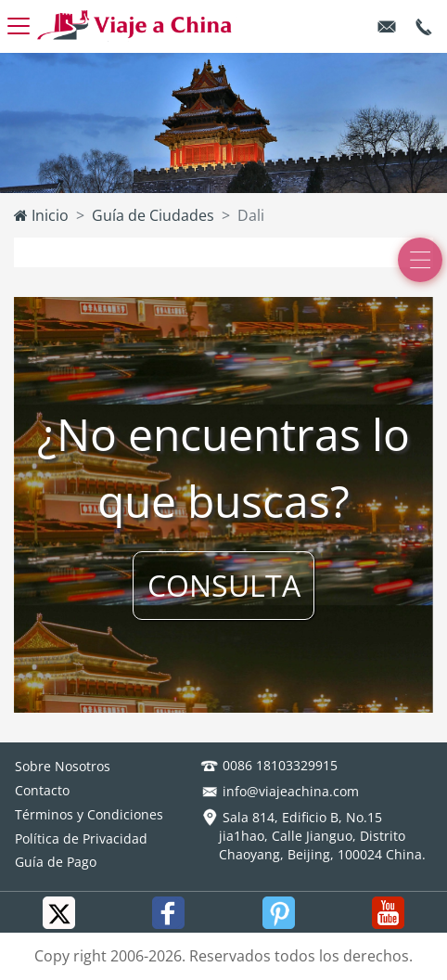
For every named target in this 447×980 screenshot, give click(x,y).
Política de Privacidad (81, 838)
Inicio (41, 215)
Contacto (42, 790)
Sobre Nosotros (63, 766)
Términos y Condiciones (89, 814)
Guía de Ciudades (153, 215)
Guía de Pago (56, 862)
